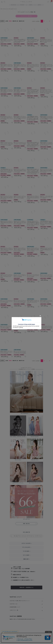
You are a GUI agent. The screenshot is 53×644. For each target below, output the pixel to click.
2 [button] (44, 21)
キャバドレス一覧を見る (27, 16)
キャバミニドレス (5, 9)
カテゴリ (39, 5)
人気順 (7, 21)
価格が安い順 (15, 21)
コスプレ (31, 5)
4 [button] (50, 21)
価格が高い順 (22, 21)
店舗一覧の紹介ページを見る (17, 527)
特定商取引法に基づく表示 (15, 557)
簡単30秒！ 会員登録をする (26, 452)
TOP (1, 9)
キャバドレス (14, 5)
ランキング (22, 5)
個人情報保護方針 (25, 557)
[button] (52, 21)
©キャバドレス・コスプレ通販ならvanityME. (26, 631)
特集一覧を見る (26, 388)
